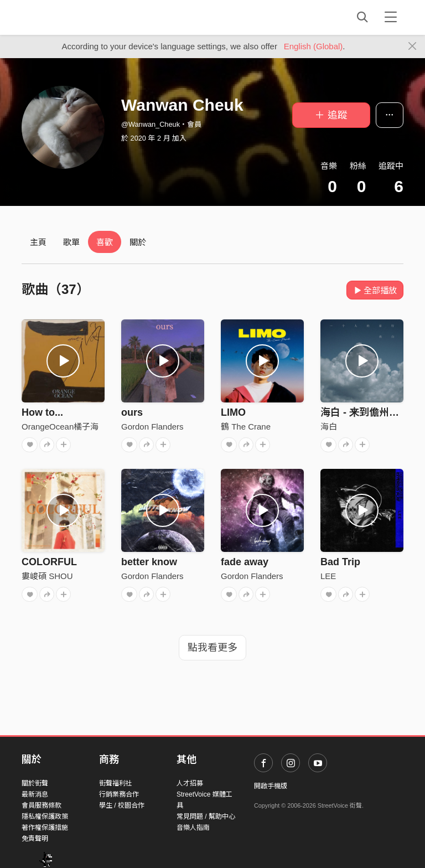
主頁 (38, 242)
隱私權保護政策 (45, 817)
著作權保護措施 (45, 828)
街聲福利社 (116, 783)
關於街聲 (35, 783)
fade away (245, 562)
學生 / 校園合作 (122, 805)
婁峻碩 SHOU (47, 576)
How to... (42, 412)
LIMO (233, 412)
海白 (329, 427)
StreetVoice (67, 17)
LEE (328, 576)
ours (132, 412)
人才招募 (190, 783)
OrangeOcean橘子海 (60, 427)
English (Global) (313, 46)
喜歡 (105, 242)
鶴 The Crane (246, 427)
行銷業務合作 (119, 794)
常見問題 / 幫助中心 (206, 817)
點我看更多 (212, 648)
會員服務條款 (42, 805)
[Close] (413, 46)
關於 (138, 242)
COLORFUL (49, 562)
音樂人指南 (193, 828)
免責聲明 (35, 839)
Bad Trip (340, 562)
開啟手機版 (271, 786)
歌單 (71, 242)
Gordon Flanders (152, 427)
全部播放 (375, 290)
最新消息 (35, 794)
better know (149, 562)
